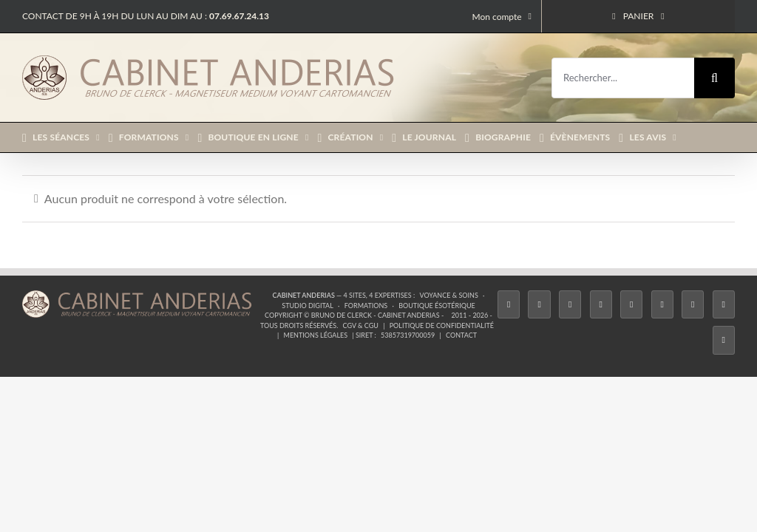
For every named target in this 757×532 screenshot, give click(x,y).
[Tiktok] (601, 304)
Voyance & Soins (448, 295)
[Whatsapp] (724, 304)
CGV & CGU (361, 325)
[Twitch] (631, 304)
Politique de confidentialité (442, 325)
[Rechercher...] (623, 78)
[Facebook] (509, 304)
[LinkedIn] (693, 304)
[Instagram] (570, 304)
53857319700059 (408, 335)
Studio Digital (308, 306)
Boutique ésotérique (437, 306)
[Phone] (724, 340)
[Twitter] (539, 304)
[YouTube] (662, 304)
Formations (366, 306)
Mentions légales (316, 335)
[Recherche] (714, 78)
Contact (461, 335)
